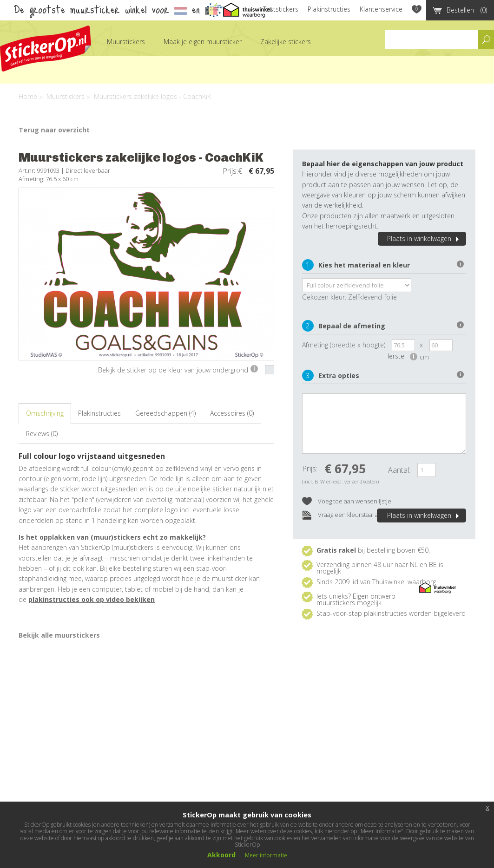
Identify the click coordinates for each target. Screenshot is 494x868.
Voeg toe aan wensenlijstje (347, 502)
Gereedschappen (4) (165, 413)
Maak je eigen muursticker (203, 42)
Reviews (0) (42, 434)
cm (424, 357)
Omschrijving (45, 413)
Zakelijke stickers (286, 42)
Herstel (401, 356)
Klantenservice (381, 9)
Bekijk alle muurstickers (59, 635)
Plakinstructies (329, 9)
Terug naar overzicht (54, 130)
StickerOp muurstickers (46, 49)
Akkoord (221, 855)
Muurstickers (126, 42)
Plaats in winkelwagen (424, 238)
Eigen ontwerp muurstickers (356, 599)
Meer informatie (266, 855)
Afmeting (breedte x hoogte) (344, 345)
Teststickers (281, 9)
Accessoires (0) (232, 413)
